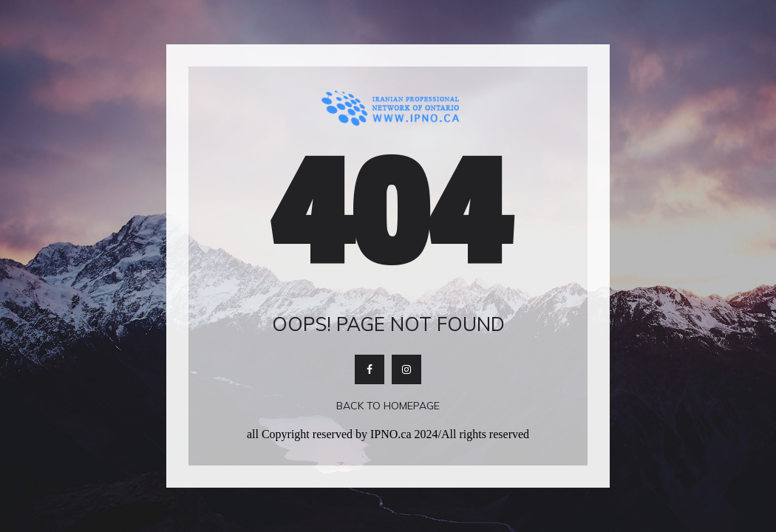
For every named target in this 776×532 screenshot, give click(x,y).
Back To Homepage (388, 406)
